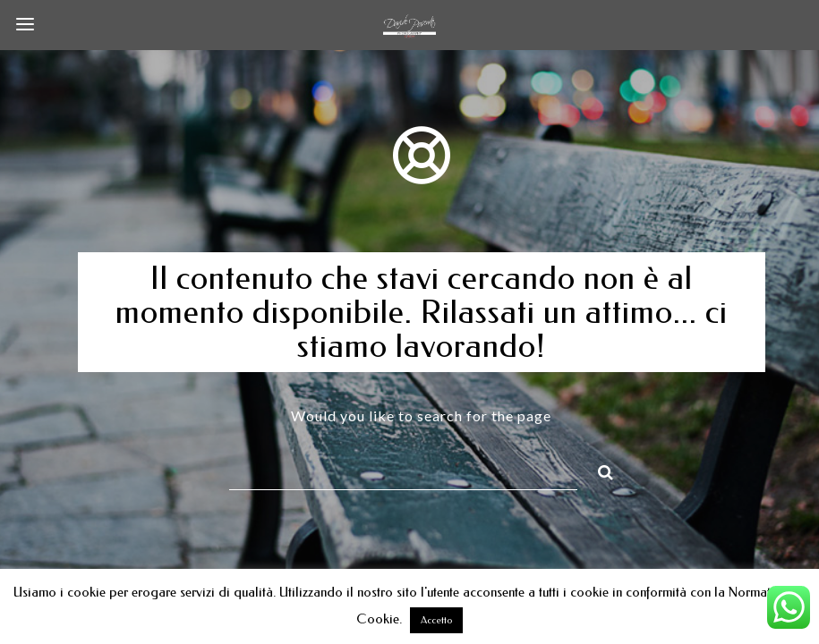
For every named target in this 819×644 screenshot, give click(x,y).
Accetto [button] (436, 620)
